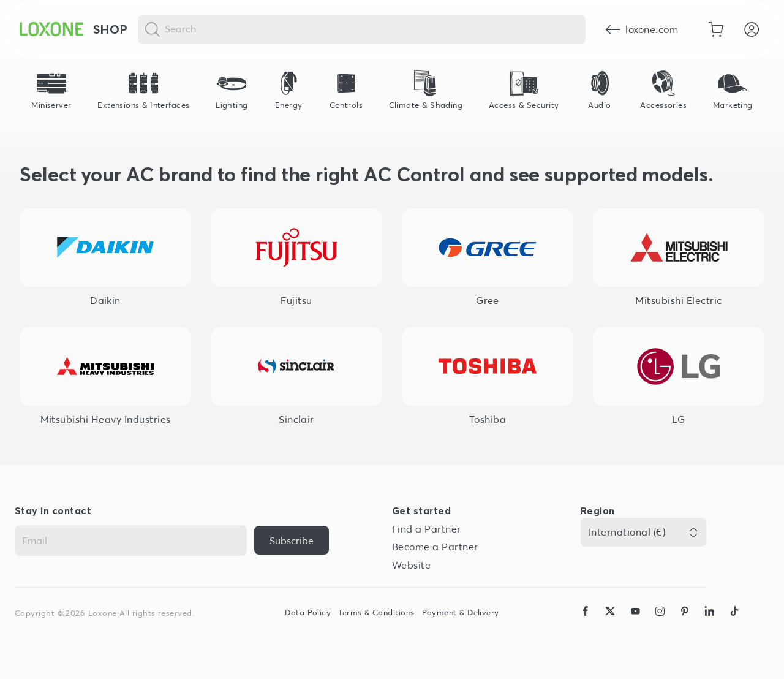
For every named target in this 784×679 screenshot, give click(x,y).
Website (411, 565)
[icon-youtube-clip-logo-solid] (635, 623)
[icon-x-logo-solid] (610, 623)
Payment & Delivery (461, 613)
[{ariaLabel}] (292, 540)
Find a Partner (427, 529)
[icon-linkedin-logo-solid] (709, 623)
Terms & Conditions (376, 613)
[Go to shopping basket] (716, 29)
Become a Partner (435, 547)
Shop (111, 29)
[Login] (752, 29)
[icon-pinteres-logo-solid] (685, 623)
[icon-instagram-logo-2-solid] (660, 623)
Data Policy (308, 613)
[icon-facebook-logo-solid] (586, 623)
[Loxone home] (51, 29)
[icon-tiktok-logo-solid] (734, 623)
